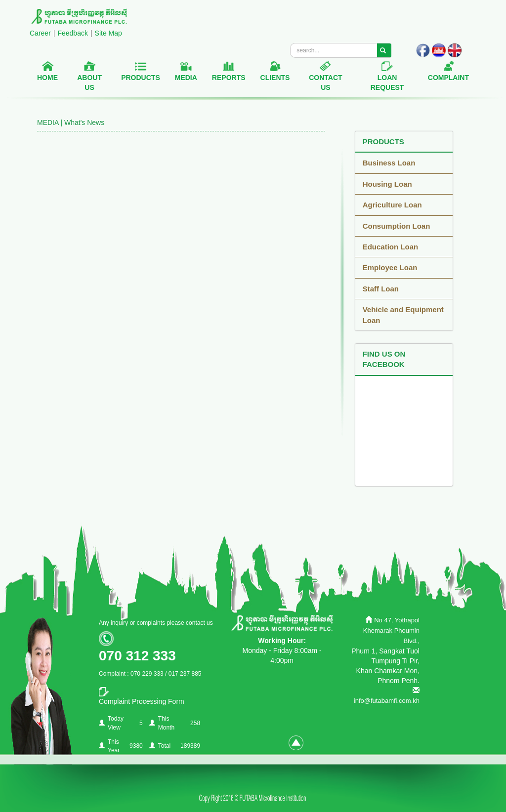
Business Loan (389, 163)
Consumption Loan (397, 226)
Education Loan (391, 247)
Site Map (108, 33)
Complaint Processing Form (142, 701)
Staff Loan (381, 289)
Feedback (72, 33)
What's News (84, 122)
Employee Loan (390, 267)
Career (40, 33)
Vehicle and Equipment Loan (403, 315)
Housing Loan (387, 184)
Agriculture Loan (392, 205)
